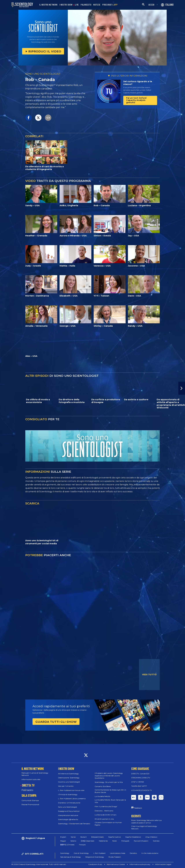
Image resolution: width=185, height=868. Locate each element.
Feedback (138, 808)
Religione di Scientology (95, 857)
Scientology (65, 853)
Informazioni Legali (163, 864)
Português (125, 841)
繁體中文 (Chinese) (67, 845)
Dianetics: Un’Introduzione (69, 803)
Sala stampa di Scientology (71, 857)
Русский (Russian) (141, 841)
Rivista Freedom (115, 857)
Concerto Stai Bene (103, 786)
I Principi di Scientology (68, 794)
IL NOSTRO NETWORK (48, 5)
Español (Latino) (115, 837)
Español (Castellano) (133, 837)
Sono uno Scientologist (68, 807)
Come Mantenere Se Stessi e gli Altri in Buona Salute (110, 791)
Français (82, 845)
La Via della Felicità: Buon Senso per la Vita (110, 801)
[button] (182, 388)
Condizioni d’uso (95, 864)
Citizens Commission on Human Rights (108, 824)
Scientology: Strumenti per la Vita (109, 782)
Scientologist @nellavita (68, 819)
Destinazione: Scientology (69, 778)
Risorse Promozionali (30, 804)
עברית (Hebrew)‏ (151, 837)
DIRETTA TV (28, 785)
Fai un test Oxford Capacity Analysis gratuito (136, 100)
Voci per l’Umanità (66, 786)
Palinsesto (27, 790)
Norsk (115, 841)
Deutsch (84, 837)
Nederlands (103, 841)
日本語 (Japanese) (88, 841)
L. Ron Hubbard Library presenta (72, 799)
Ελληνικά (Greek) (98, 837)
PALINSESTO (86, 5)
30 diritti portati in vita (104, 819)
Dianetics (133, 853)
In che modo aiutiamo (150, 853)
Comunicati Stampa (30, 800)
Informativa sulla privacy (140, 864)
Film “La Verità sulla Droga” (106, 806)
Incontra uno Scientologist (69, 782)
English (63, 837)
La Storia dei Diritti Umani (106, 815)
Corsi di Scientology (81, 853)
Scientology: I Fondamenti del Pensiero (74, 824)
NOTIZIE (97, 5)
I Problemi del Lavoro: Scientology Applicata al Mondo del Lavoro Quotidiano (109, 776)
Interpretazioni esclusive (68, 815)
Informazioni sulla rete (31, 779)
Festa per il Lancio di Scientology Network (35, 774)
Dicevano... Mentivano (104, 811)
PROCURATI (110, 5)
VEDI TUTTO (149, 674)
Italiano (73, 841)
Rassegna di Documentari (69, 811)
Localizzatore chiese (118, 853)
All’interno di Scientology (68, 774)
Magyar (63, 841)
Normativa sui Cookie (116, 864)
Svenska (156, 841)
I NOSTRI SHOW (66, 5)
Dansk (73, 837)
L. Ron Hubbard (99, 853)
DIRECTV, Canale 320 (140, 774)
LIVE (77, 5)
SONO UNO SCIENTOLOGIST (43, 74)
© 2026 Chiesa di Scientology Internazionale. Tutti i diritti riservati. (39, 864)
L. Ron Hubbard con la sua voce (71, 790)
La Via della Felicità (102, 796)
